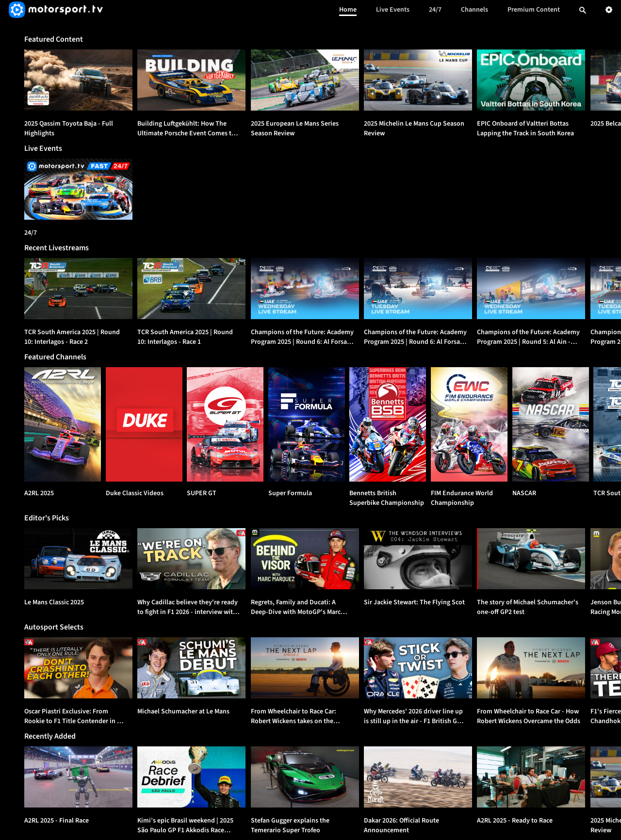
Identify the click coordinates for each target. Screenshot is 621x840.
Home (348, 10)
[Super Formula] (307, 424)
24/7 (435, 10)
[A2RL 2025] (63, 424)
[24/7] (78, 189)
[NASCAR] (551, 424)
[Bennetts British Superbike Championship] (388, 424)
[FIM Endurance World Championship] (469, 424)
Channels (474, 10)
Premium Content (534, 10)
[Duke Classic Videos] (144, 424)
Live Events (393, 10)
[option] (78, 80)
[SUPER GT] (225, 424)
